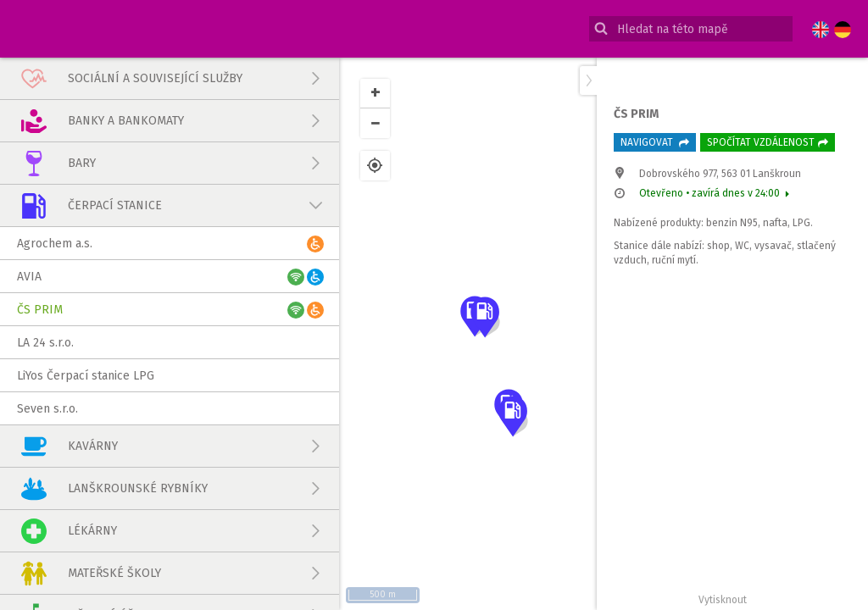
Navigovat (655, 142)
